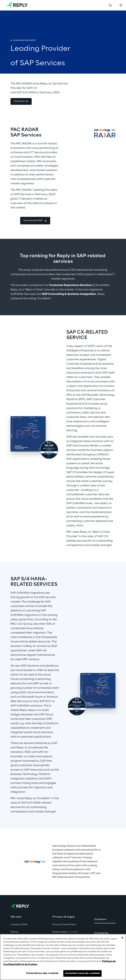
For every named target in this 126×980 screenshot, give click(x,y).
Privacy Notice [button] (65, 932)
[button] (21, 101)
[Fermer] (122, 938)
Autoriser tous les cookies (82, 973)
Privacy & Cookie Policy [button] (64, 925)
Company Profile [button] (19, 925)
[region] (63, 957)
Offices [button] (14, 932)
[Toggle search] (110, 5)
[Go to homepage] (17, 5)
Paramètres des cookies (42, 973)
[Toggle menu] (121, 5)
